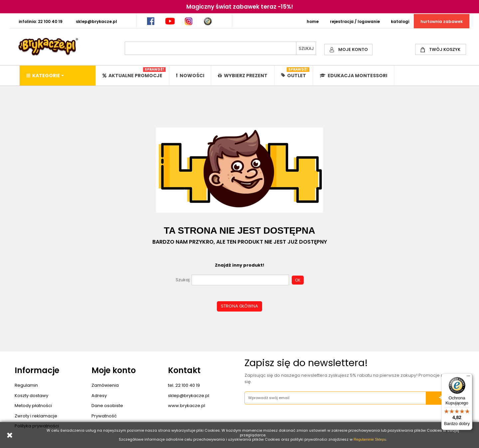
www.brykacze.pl (187, 406)
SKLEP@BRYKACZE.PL (96, 21)
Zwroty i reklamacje (36, 416)
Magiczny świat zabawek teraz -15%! (240, 7)
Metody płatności (33, 406)
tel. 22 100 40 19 (184, 385)
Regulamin (26, 385)
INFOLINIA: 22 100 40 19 (41, 21)
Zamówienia (105, 385)
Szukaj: (183, 280)
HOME (313, 21)
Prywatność (104, 416)
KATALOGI (400, 21)
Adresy (99, 396)
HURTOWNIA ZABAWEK (442, 21)
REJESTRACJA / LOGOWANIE (355, 21)
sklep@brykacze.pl (189, 396)
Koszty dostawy (31, 396)
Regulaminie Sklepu (370, 439)
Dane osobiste (107, 406)
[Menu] (468, 377)
